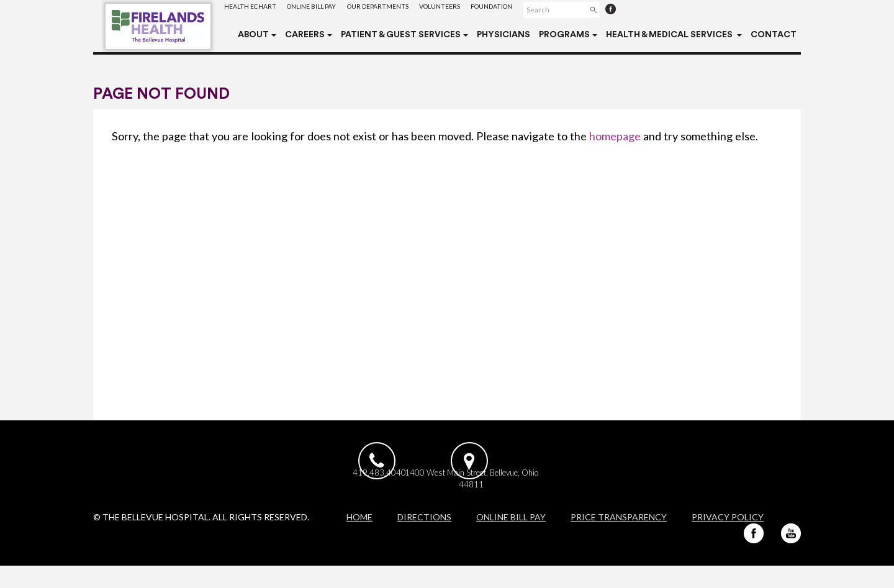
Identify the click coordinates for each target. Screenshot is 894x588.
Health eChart (254, 9)
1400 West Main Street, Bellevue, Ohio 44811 (513, 497)
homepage (615, 136)
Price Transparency (619, 539)
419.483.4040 (379, 491)
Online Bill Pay (323, 9)
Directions (424, 539)
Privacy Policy (728, 539)
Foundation (527, 9)
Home (359, 539)
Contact (774, 35)
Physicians (503, 35)
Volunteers (467, 9)
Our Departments (397, 9)
